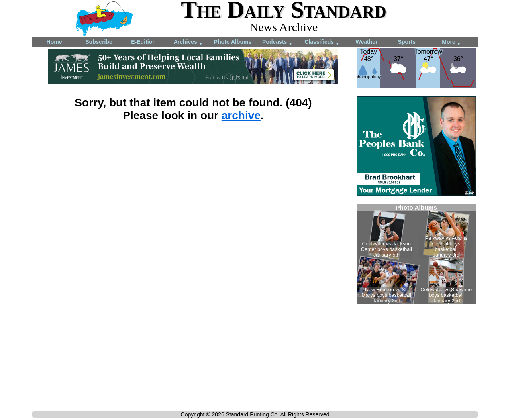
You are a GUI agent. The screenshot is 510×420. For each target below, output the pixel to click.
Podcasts (277, 42)
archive (241, 115)
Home (54, 42)
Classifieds (322, 42)
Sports (407, 42)
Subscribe (99, 42)
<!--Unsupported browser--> (416, 254)
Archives (188, 42)
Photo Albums (233, 42)
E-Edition (143, 42)
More (451, 42)
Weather (367, 42)
